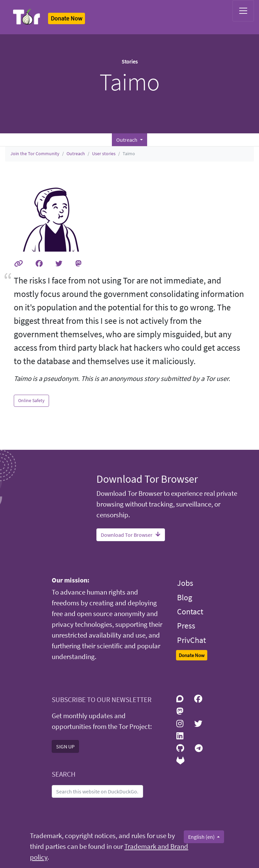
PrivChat (191, 640)
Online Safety (31, 400)
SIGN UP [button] (65, 746)
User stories (104, 154)
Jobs (185, 583)
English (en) (202, 837)
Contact (190, 612)
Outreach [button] (127, 140)
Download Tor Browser (131, 535)
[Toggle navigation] (243, 11)
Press (186, 626)
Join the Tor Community (35, 154)
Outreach (76, 154)
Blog (185, 597)
